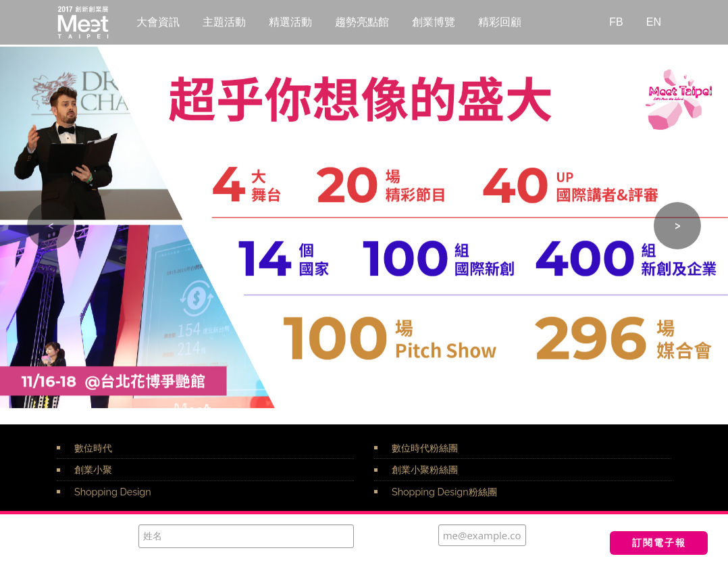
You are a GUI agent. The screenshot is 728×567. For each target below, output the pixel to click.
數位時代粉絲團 (425, 448)
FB (616, 22)
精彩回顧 (500, 22)
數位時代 (93, 448)
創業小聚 (93, 469)
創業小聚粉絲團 (425, 469)
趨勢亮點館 (362, 22)
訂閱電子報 (659, 543)
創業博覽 (434, 22)
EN (654, 22)
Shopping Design (113, 492)
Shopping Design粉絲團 (444, 492)
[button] (51, 226)
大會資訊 (158, 22)
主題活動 (224, 22)
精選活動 (290, 22)
